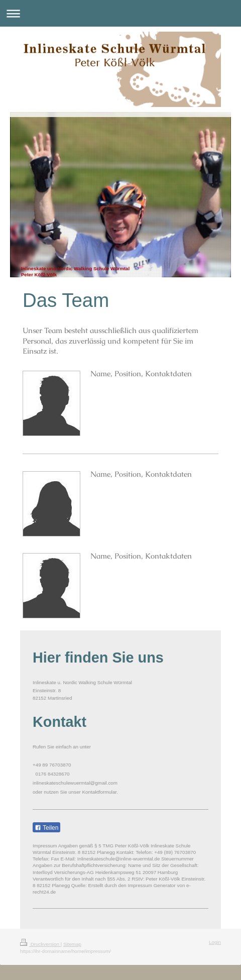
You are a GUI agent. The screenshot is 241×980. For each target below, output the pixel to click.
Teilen (46, 828)
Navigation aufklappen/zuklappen (120, 13)
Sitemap (72, 944)
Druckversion (40, 944)
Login (215, 942)
